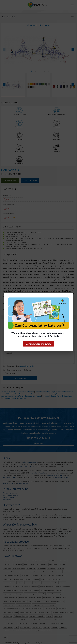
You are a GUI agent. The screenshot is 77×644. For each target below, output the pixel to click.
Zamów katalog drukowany (38, 344)
